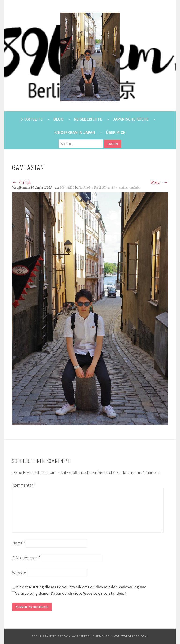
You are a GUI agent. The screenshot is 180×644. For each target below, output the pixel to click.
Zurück (21, 182)
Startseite (32, 119)
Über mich (116, 132)
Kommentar (24, 485)
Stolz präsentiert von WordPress (61, 636)
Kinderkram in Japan (75, 132)
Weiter (159, 182)
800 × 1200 (67, 188)
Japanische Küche (131, 119)
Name (19, 543)
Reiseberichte (88, 119)
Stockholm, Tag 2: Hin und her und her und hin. (109, 188)
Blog (58, 119)
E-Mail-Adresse (26, 558)
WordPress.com (134, 636)
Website (19, 573)
